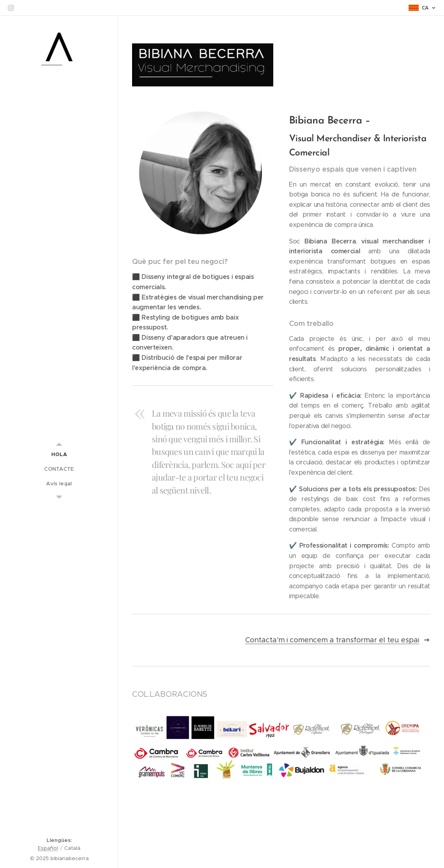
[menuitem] (59, 454)
